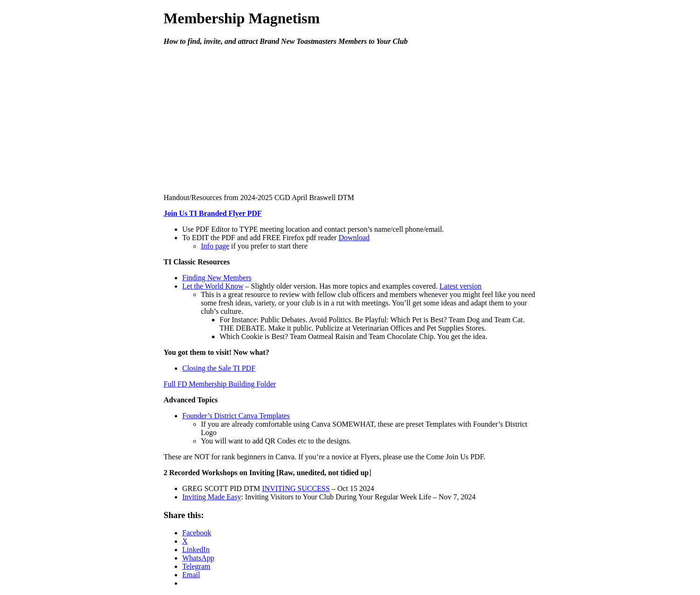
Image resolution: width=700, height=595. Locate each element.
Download (354, 238)
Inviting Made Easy (212, 497)
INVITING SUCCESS (296, 488)
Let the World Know (213, 286)
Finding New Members (217, 278)
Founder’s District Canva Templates (236, 416)
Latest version (460, 286)
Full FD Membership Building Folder (220, 384)
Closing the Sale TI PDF (219, 368)
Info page (215, 246)
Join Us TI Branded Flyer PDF (213, 213)
